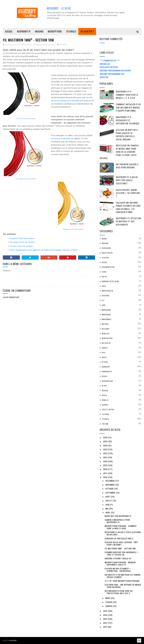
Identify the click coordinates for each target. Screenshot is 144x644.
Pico (103, 353)
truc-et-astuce (108, 410)
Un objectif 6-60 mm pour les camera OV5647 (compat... (123, 576)
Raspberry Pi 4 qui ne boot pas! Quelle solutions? (127, 180)
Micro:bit (106, 334)
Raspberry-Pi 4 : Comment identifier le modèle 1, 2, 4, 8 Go (127, 95)
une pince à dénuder (61, 139)
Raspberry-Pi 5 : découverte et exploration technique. (128, 120)
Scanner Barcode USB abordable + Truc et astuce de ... (121, 553)
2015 (105, 611)
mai (107, 508)
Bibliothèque (107, 253)
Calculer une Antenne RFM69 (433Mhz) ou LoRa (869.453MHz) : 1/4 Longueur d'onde (128, 207)
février (109, 602)
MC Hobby (106, 329)
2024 (106, 445)
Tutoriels (71, 31)
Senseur (105, 391)
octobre (110, 489)
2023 (106, 449)
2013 (105, 619)
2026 (106, 437)
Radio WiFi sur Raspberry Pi (118, 516)
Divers (104, 262)
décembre (110, 481)
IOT (103, 300)
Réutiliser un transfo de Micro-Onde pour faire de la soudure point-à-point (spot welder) (119, 152)
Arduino (39, 31)
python (105, 362)
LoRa (104, 305)
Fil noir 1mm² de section (26, 119)
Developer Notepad (109, 67)
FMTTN (104, 277)
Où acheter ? (87, 31)
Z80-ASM (105, 424)
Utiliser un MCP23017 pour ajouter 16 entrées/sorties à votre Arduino (127, 135)
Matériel (63, 45)
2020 (106, 461)
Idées (104, 286)
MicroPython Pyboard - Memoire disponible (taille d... (120, 563)
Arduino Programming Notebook (115, 70)
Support (105, 405)
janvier (109, 606)
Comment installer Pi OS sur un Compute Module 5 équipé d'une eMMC (128, 107)
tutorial (105, 414)
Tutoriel (105, 419)
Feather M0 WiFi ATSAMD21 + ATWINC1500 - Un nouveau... (118, 570)
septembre (111, 493)
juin (108, 505)
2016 (105, 477)
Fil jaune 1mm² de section (73, 229)
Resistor (104, 77)
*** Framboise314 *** (110, 60)
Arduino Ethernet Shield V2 (118, 558)
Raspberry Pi (24, 31)
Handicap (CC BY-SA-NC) (111, 281)
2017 (105, 473)
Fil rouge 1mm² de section (26, 179)
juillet (109, 500)
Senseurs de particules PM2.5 (119, 538)
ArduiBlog (105, 64)
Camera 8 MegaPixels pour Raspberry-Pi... (117, 521)
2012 (105, 623)
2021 (105, 457)
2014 (105, 615)
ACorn (104, 239)
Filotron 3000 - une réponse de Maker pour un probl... (123, 586)
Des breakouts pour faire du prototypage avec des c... (119, 592)
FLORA (104, 272)
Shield (104, 395)
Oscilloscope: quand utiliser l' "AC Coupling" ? (128, 193)
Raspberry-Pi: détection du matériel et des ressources (128, 221)
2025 (106, 441)
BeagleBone (106, 248)
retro (104, 386)
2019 (105, 465)
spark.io (105, 400)
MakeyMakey (107, 319)
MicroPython (55, 31)
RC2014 (104, 376)
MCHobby (14, 640)
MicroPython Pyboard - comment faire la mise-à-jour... (121, 527)
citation (105, 258)
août (108, 497)
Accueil (9, 31)
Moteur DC (106, 343)
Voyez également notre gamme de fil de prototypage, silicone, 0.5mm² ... (45, 250)
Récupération (107, 381)
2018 (105, 469)
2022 (106, 453)
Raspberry (106, 367)
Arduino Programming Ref (112, 74)
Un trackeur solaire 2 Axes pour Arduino (127, 166)
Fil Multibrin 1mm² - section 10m (120, 548)
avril (108, 512)
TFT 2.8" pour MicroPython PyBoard (122, 581)
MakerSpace (106, 315)
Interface (106, 296)
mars (108, 598)
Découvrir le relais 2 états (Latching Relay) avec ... (123, 533)
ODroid (105, 348)
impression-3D (107, 291)
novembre (110, 485)
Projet (105, 357)
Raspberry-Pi (107, 372)
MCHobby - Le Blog (59, 8)
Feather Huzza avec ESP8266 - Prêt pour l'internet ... (121, 543)
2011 (105, 627)
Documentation (108, 267)
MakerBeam (106, 310)
